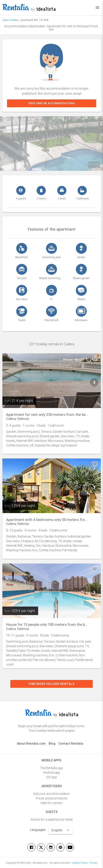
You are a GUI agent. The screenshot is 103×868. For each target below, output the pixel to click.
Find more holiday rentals (52, 684)
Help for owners (51, 803)
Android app (52, 773)
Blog (52, 744)
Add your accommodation (51, 794)
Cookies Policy (80, 863)
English (61, 830)
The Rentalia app (51, 768)
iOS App (51, 777)
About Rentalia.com (31, 744)
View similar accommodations (51, 103)
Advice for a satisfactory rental (52, 820)
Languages (38, 830)
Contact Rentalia (71, 744)
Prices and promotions (51, 798)
